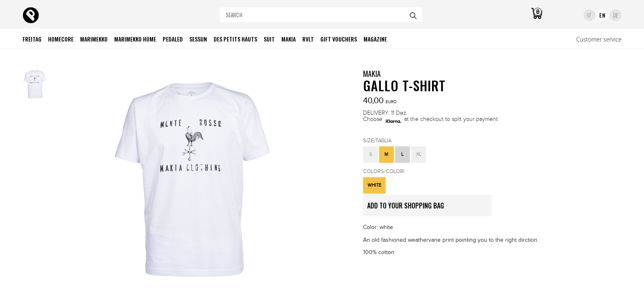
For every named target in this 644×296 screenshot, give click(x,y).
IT (589, 15)
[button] (370, 155)
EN (602, 15)
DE (616, 15)
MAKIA (372, 74)
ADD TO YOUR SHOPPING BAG (429, 208)
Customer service (599, 39)
